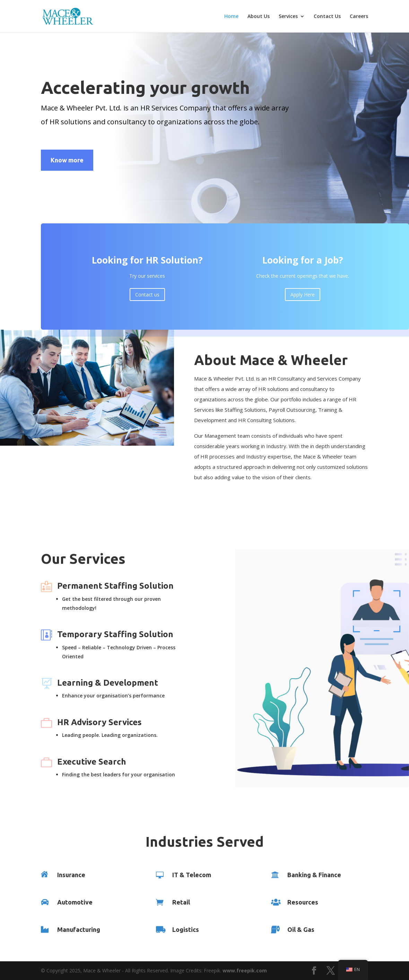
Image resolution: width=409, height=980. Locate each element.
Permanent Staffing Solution (115, 586)
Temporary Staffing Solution (115, 634)
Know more (67, 160)
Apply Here (303, 300)
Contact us (147, 300)
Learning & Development (108, 683)
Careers (359, 17)
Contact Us (327, 17)
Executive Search (92, 762)
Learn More (221, 507)
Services (288, 17)
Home (231, 17)
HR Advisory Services (99, 722)
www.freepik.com (245, 970)
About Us (259, 17)
